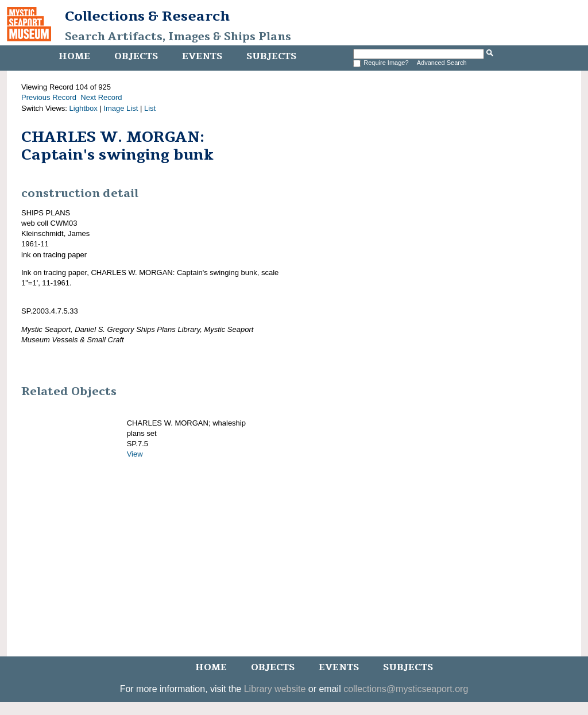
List (150, 108)
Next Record (101, 97)
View (135, 454)
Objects (136, 56)
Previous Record (49, 97)
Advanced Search (442, 63)
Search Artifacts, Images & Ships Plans (178, 37)
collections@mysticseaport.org (406, 689)
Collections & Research (147, 16)
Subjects (271, 56)
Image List (121, 108)
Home (74, 56)
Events (202, 56)
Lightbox (84, 108)
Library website (275, 689)
